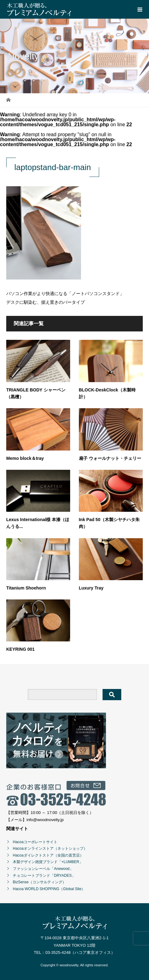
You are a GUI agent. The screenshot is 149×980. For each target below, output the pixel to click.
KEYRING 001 (20, 649)
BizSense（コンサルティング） (39, 882)
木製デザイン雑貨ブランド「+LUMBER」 (48, 862)
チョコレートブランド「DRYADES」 (44, 876)
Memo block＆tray (25, 458)
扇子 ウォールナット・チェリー (110, 458)
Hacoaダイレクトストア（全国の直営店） (48, 855)
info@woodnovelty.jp (45, 820)
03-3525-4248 (58, 952)
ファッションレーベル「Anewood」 (43, 869)
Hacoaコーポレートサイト (35, 842)
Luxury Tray (91, 588)
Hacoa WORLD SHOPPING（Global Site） (49, 889)
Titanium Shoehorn (26, 588)
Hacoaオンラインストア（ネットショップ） (50, 848)
